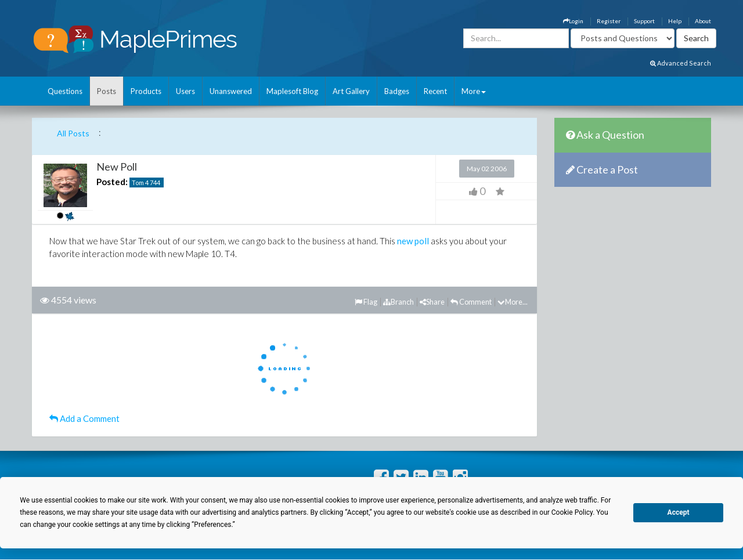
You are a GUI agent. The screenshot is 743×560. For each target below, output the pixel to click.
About (703, 21)
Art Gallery (351, 91)
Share (432, 302)
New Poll (117, 167)
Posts (107, 91)
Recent (435, 91)
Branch (398, 302)
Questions (65, 91)
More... (513, 302)
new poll (413, 241)
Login (573, 21)
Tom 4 (140, 183)
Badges (397, 91)
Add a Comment (84, 418)
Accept (679, 512)
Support (644, 21)
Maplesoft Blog (292, 91)
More (474, 91)
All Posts (73, 133)
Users (185, 91)
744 (155, 183)
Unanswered (231, 91)
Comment (471, 302)
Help (675, 21)
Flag (366, 302)
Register (609, 21)
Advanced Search (681, 63)
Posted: (112, 182)
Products (146, 91)
